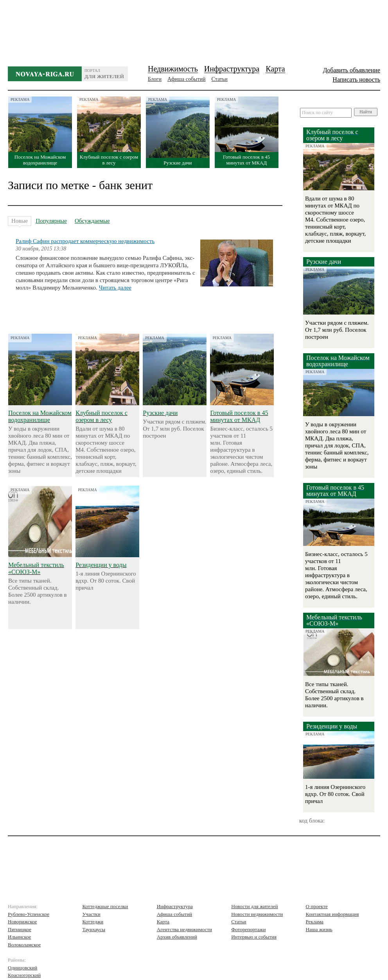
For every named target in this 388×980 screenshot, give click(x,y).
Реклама (315, 922)
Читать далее (115, 288)
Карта (275, 69)
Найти (366, 112)
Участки (91, 914)
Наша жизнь (319, 929)
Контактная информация (332, 914)
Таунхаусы (94, 929)
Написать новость (356, 80)
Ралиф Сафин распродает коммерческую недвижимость (85, 241)
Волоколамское (24, 945)
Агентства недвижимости (184, 929)
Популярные (51, 221)
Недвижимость (173, 69)
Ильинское (20, 937)
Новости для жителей (254, 906)
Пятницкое (20, 929)
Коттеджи (93, 922)
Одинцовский (22, 968)
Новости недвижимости (257, 914)
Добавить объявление (351, 70)
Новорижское (22, 922)
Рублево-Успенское (29, 914)
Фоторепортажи (248, 929)
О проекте (317, 906)
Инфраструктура (232, 69)
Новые (20, 222)
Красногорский (24, 975)
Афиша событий (186, 79)
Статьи (220, 79)
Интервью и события (254, 937)
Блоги (155, 79)
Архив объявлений (177, 937)
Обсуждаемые (92, 221)
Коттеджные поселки (105, 906)
